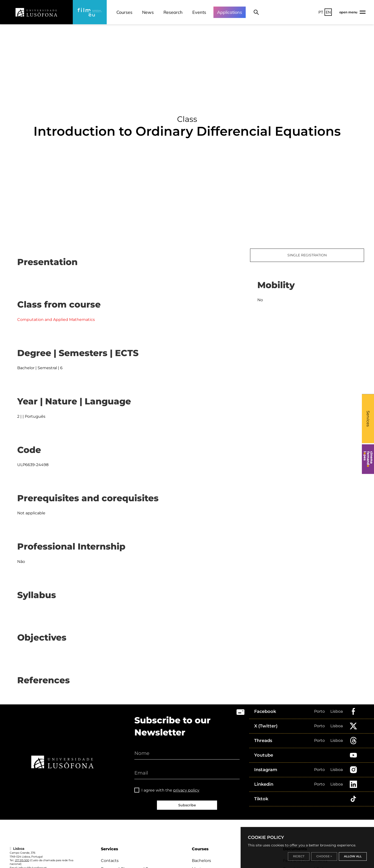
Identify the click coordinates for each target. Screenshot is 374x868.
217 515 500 (22, 860)
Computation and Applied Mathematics (56, 320)
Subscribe (187, 805)
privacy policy (186, 790)
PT (321, 12)
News (148, 12)
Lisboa (337, 711)
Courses (124, 12)
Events (199, 12)
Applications (230, 12)
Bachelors (201, 861)
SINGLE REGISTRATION (307, 255)
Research (173, 12)
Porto (319, 711)
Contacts (110, 861)
